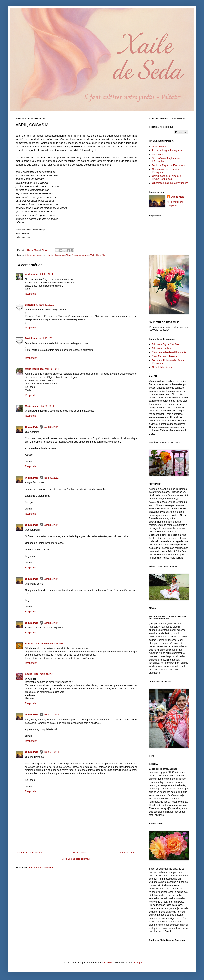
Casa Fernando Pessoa (164, 356)
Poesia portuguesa (80, 255)
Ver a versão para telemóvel (76, 859)
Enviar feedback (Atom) (41, 868)
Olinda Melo (32, 427)
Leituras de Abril (63, 255)
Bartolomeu (32, 305)
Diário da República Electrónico (168, 165)
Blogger (138, 963)
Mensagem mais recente (30, 853)
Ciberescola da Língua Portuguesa (170, 183)
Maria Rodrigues (34, 369)
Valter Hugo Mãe (98, 255)
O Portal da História (162, 367)
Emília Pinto (32, 674)
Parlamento (158, 155)
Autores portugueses (34, 255)
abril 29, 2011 (46, 274)
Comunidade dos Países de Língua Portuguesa (166, 177)
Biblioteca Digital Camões (165, 344)
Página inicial (80, 853)
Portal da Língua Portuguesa (167, 150)
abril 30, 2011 (47, 305)
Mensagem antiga (127, 853)
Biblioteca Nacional (162, 348)
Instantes (50, 255)
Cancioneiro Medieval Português (169, 352)
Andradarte (31, 274)
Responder (31, 294)
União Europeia (160, 147)
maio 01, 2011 (47, 674)
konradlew (107, 963)
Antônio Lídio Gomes (37, 643)
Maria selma (32, 406)
